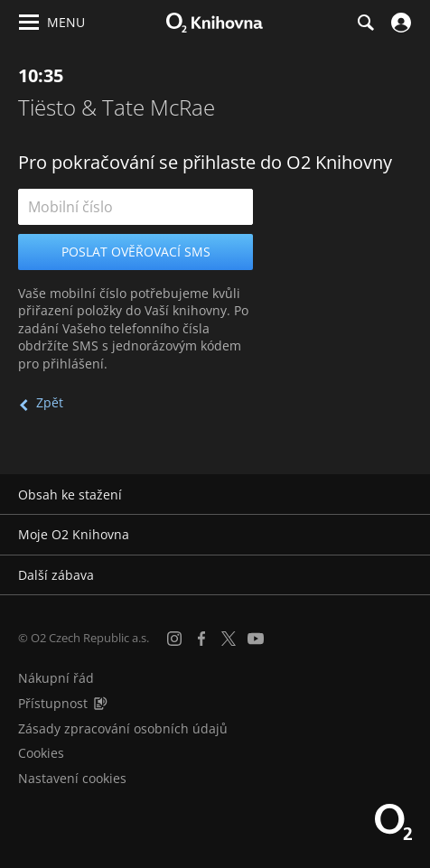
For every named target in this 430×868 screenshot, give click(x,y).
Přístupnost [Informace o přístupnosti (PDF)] (53, 703)
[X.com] (229, 639)
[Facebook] (201, 639)
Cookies (41, 753)
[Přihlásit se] (399, 23)
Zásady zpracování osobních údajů (123, 728)
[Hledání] (365, 23)
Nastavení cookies (72, 778)
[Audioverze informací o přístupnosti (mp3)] (100, 703)
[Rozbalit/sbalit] (405, 495)
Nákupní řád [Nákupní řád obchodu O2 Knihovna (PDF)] (56, 678)
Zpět (50, 402)
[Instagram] (174, 639)
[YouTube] (256, 639)
